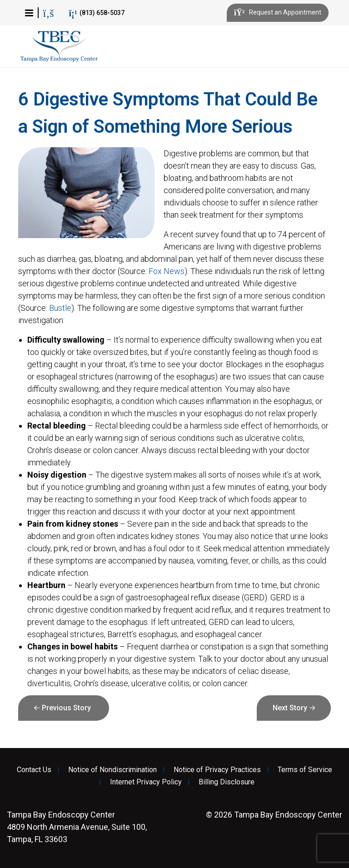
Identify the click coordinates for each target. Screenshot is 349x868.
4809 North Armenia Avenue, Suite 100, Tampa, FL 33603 (77, 827)
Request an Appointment (278, 13)
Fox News (167, 271)
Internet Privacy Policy (146, 782)
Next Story (290, 708)
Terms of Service (305, 770)
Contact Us (34, 770)
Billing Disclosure (227, 782)
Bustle (60, 308)
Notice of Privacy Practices (217, 770)
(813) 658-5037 (97, 13)
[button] (29, 13)
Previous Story (66, 708)
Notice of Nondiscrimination (112, 770)
